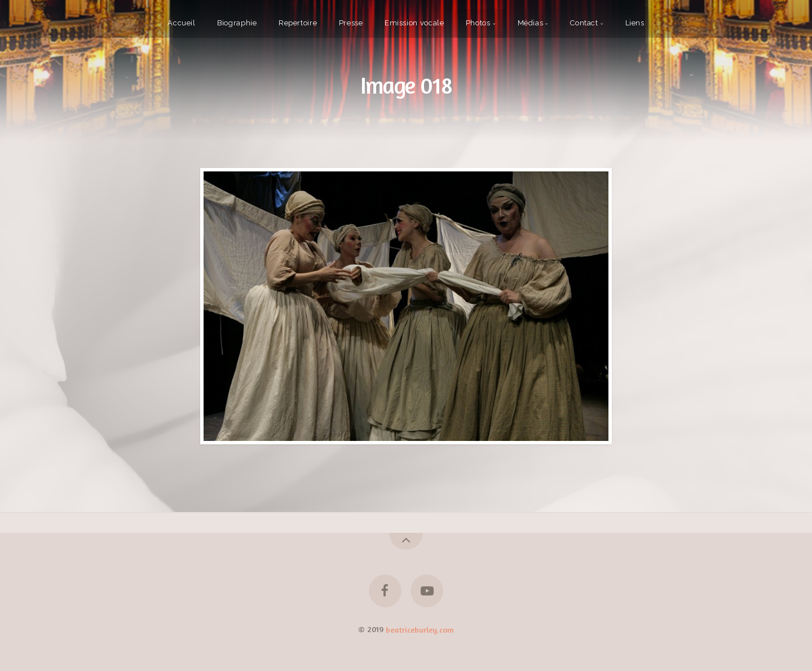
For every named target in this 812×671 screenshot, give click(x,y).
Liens (635, 23)
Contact (584, 23)
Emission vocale (414, 23)
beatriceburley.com (420, 629)
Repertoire (298, 23)
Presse (351, 23)
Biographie (237, 23)
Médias (531, 23)
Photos (478, 23)
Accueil (181, 23)
